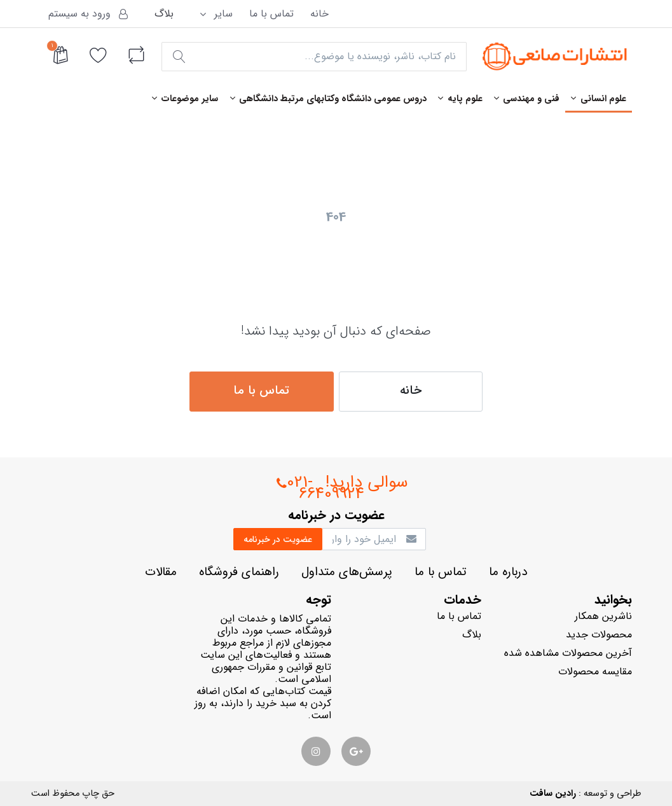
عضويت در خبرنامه (278, 539)
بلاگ (164, 14)
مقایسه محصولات (595, 671)
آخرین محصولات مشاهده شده (568, 653)
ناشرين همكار (603, 616)
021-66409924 (320, 488)
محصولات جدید (599, 635)
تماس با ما (271, 14)
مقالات (161, 572)
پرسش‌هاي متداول (347, 572)
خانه (319, 14)
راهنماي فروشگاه (239, 572)
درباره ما (508, 572)
